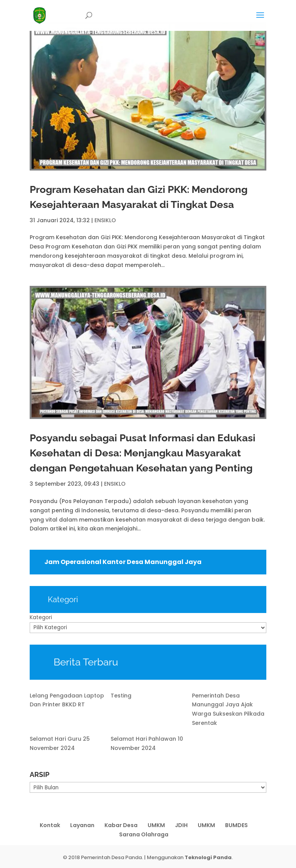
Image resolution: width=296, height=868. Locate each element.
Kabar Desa (121, 825)
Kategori (41, 617)
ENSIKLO (105, 220)
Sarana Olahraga (144, 834)
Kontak (50, 825)
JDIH (181, 825)
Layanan (82, 825)
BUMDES (236, 825)
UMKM (156, 825)
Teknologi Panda (208, 857)
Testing (121, 696)
